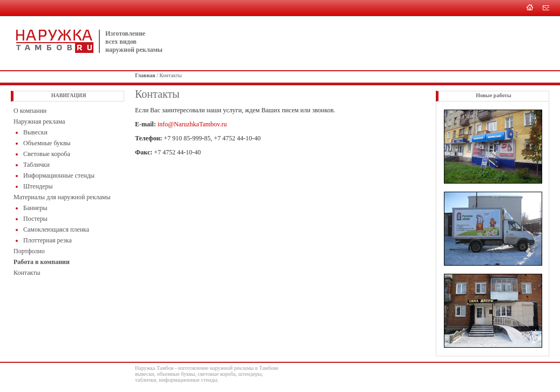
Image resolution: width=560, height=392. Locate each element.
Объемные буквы (47, 143)
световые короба (217, 374)
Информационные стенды (59, 175)
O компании (30, 111)
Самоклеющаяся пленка (56, 229)
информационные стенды (188, 380)
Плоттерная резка (48, 240)
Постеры (35, 219)
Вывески (35, 132)
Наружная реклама (39, 121)
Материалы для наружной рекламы (62, 197)
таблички (146, 380)
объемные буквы (176, 374)
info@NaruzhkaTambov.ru (192, 124)
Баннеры (35, 208)
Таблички (36, 165)
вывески (144, 374)
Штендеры (38, 186)
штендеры (250, 374)
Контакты (27, 273)
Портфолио (29, 251)
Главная (145, 75)
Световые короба (47, 154)
